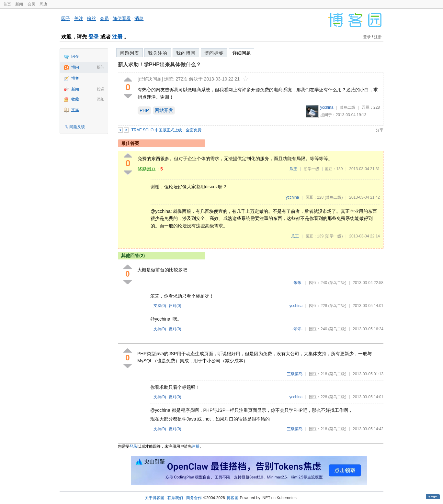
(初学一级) (334, 236)
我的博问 (186, 53)
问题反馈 (77, 127)
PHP (144, 110)
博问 (75, 67)
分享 (380, 130)
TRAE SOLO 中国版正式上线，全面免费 (166, 130)
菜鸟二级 (347, 107)
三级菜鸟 (295, 374)
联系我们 (175, 498)
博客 (75, 78)
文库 (75, 110)
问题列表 (130, 53)
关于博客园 (154, 498)
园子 (66, 18)
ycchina (327, 107)
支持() (160, 306)
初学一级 (312, 169)
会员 (31, 4)
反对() (175, 306)
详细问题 (242, 53)
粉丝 (91, 18)
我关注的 (158, 53)
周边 (43, 4)
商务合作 (194, 498)
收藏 (75, 99)
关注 (79, 18)
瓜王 (293, 169)
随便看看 (122, 18)
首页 (7, 4)
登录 (94, 37)
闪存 (75, 56)
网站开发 (164, 110)
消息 (139, 18)
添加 (101, 99)
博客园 (233, 498)
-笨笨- (297, 283)
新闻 (19, 4)
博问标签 (214, 53)
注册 (117, 37)
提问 (101, 67)
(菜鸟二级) (334, 197)
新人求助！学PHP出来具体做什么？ (159, 65)
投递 (101, 89)
